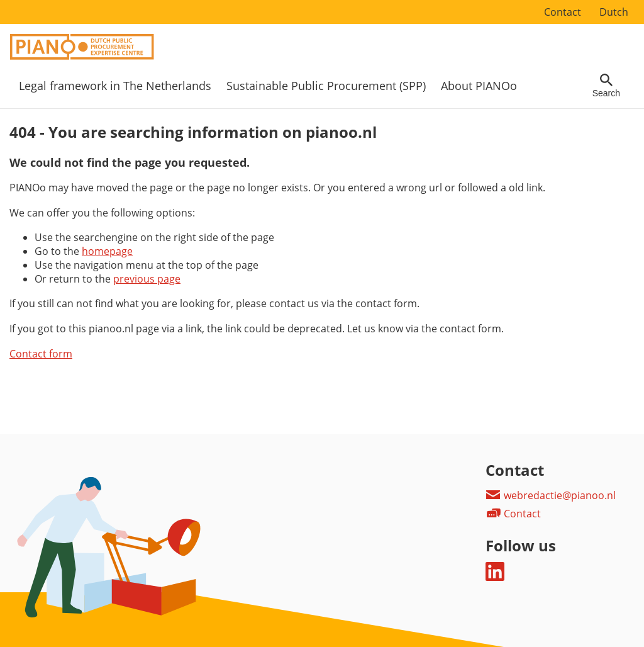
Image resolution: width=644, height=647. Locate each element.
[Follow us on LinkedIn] (495, 577)
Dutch (614, 12)
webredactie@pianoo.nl (551, 495)
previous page (147, 279)
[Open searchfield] (606, 86)
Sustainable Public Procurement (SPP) (326, 86)
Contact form (41, 354)
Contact (563, 12)
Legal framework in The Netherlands (115, 86)
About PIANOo (479, 86)
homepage (107, 251)
